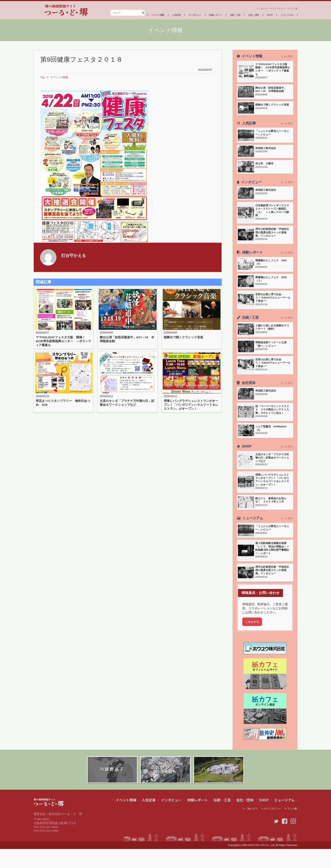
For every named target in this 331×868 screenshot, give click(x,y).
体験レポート (205, 14)
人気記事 (159, 14)
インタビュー (181, 14)
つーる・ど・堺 (55, 10)
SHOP (266, 14)
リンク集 (292, 7)
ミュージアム (285, 14)
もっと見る (287, 56)
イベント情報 (138, 14)
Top (43, 77)
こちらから (253, 639)
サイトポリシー (273, 7)
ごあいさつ (253, 7)
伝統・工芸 (227, 14)
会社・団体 (248, 14)
